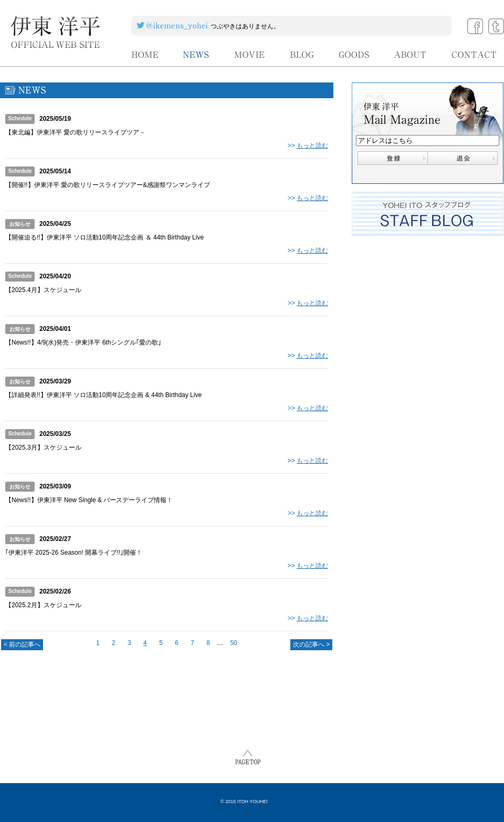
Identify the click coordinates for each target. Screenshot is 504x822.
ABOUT (411, 55)
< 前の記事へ (22, 644)
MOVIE (250, 55)
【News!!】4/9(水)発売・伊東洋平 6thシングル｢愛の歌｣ (83, 342)
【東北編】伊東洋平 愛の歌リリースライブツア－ (75, 132)
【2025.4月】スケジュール (43, 290)
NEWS (196, 55)
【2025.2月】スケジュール (43, 605)
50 (234, 643)
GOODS (354, 55)
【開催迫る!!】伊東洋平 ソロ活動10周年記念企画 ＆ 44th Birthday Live (104, 237)
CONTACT (474, 55)
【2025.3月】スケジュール (43, 448)
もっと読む (312, 145)
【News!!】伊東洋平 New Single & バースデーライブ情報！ (89, 500)
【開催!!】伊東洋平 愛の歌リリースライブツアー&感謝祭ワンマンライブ (108, 185)
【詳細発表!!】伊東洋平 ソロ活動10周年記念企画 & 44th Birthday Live (103, 395)
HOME (145, 55)
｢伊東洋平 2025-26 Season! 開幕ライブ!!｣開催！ (74, 553)
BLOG (302, 55)
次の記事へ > (311, 644)
